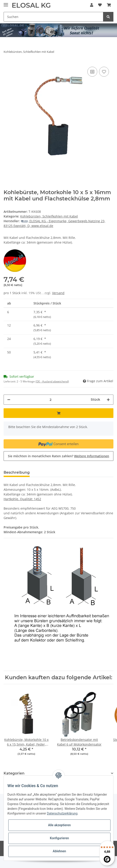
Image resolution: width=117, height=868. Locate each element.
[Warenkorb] (109, 5)
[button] (92, 5)
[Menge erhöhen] (108, 400)
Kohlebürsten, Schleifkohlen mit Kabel (49, 216)
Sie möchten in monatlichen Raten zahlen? (58, 456)
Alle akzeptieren (59, 825)
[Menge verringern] (9, 400)
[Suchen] (53, 17)
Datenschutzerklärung (62, 813)
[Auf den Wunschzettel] (104, 72)
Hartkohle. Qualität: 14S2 (22, 499)
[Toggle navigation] (6, 3)
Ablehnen (59, 851)
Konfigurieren (59, 838)
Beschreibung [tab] (17, 472)
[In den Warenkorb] (58, 413)
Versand (58, 293)
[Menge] (51, 400)
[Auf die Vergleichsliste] (92, 72)
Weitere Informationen (92, 456)
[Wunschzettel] (100, 5)
